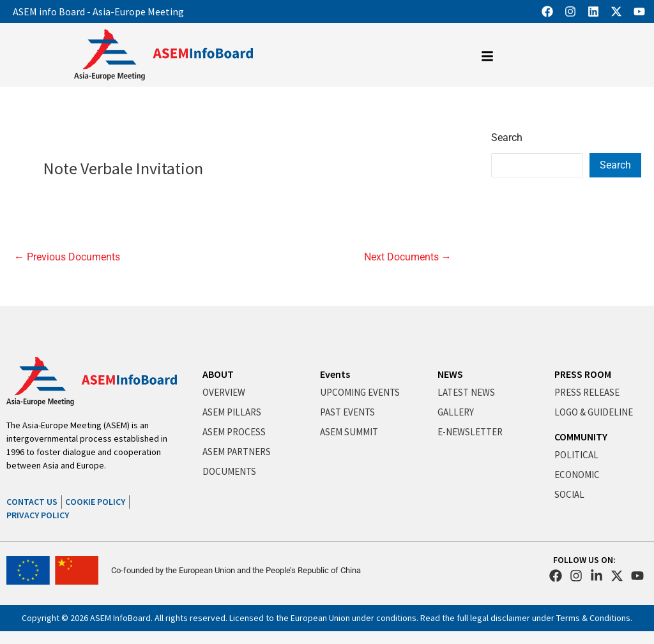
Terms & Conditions (593, 618)
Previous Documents (67, 257)
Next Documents (408, 257)
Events (335, 374)
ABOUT (218, 374)
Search (507, 138)
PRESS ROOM (583, 374)
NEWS (450, 374)
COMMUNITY (581, 437)
